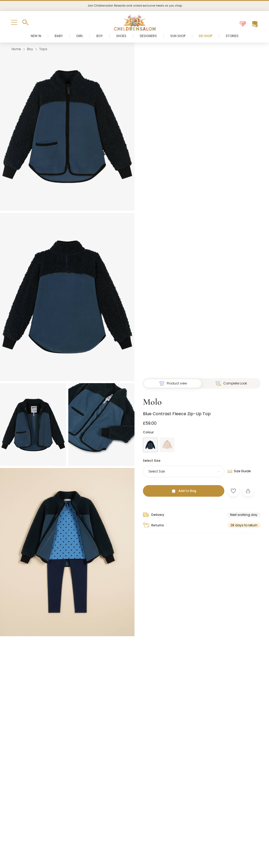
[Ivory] (167, 441)
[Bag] (255, 24)
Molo (152, 398)
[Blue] (150, 441)
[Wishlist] (243, 24)
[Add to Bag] (184, 487)
